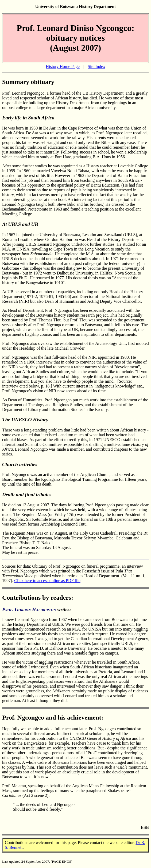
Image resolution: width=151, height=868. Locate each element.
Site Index (96, 66)
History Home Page (63, 66)
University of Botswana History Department (75, 7)
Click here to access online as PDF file (47, 581)
